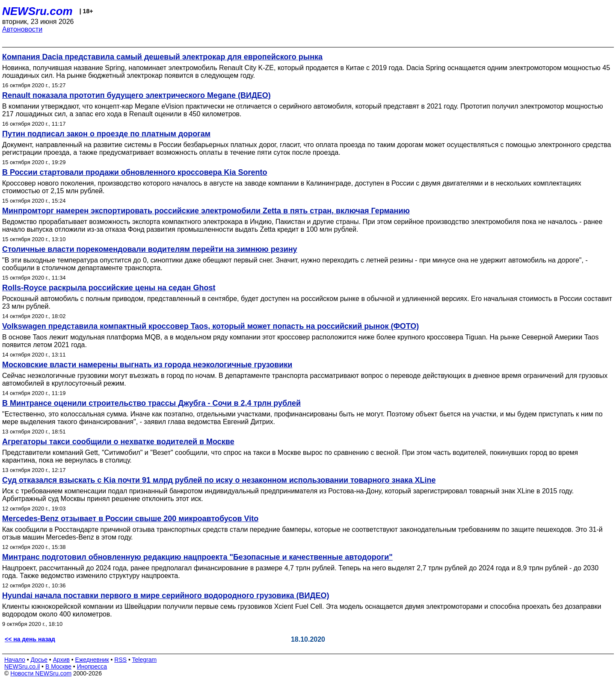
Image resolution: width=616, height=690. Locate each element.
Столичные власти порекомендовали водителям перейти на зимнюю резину (150, 249)
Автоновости (22, 29)
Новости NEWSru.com (41, 673)
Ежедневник (92, 660)
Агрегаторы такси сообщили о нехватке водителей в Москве (118, 442)
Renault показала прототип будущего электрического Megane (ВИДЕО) (136, 95)
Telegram (145, 660)
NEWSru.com (37, 11)
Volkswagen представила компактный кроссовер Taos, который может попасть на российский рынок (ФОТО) (210, 326)
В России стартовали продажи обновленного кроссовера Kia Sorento (135, 172)
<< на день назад (30, 639)
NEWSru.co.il (22, 666)
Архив (61, 660)
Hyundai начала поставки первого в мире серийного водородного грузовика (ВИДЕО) (166, 596)
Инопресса (92, 666)
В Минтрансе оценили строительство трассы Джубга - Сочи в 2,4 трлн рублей (151, 403)
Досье (39, 660)
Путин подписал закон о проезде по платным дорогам (106, 134)
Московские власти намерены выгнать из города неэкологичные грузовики (147, 365)
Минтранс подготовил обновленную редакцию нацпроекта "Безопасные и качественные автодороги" (197, 557)
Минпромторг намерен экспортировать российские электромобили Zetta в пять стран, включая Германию (206, 211)
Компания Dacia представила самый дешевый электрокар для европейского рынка (162, 57)
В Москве (58, 666)
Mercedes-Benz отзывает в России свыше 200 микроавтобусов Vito (130, 519)
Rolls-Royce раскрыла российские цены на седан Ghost (109, 288)
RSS (120, 660)
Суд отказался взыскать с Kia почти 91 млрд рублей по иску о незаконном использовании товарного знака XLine (219, 480)
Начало (15, 660)
